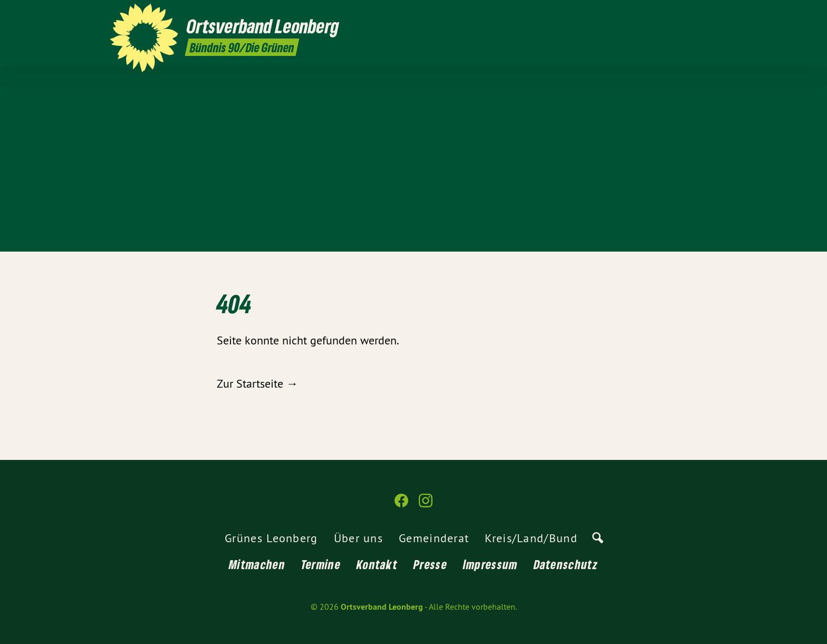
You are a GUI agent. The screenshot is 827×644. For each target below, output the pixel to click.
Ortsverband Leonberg (382, 607)
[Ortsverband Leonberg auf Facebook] (696, 14)
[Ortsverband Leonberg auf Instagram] (711, 14)
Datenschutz (566, 564)
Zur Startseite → (257, 383)
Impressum (491, 564)
